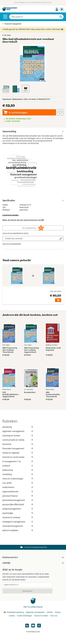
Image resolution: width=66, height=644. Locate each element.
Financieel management (13, 24)
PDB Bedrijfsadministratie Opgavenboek (11, 394)
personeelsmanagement (18, 500)
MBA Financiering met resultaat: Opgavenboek (31, 350)
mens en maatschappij (18, 479)
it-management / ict (18, 461)
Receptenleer (30, 392)
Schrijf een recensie (14, 238)
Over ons (54, 616)
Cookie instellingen (25, 616)
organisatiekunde (18, 492)
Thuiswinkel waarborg (14, 612)
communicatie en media (18, 440)
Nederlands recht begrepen (53, 349)
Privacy (58, 612)
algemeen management (18, 431)
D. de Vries (7, 35)
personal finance (18, 496)
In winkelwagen (18, 112)
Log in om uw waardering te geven (15, 233)
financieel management (18, 449)
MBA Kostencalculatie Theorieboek (53, 394)
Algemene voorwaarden (35, 612)
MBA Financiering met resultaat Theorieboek (10, 350)
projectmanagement (18, 509)
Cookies (12, 616)
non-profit (18, 483)
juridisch (18, 466)
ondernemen (18, 487)
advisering (18, 427)
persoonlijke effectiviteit (18, 505)
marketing (18, 474)
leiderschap (18, 470)
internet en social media (18, 457)
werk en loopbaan (18, 530)
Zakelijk (33, 563)
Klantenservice (33, 557)
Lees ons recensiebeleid (12, 244)
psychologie (18, 513)
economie (18, 444)
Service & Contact (41, 616)
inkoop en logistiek (18, 453)
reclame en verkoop (18, 517)
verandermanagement (18, 526)
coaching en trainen (18, 436)
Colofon (50, 612)
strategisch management (18, 522)
